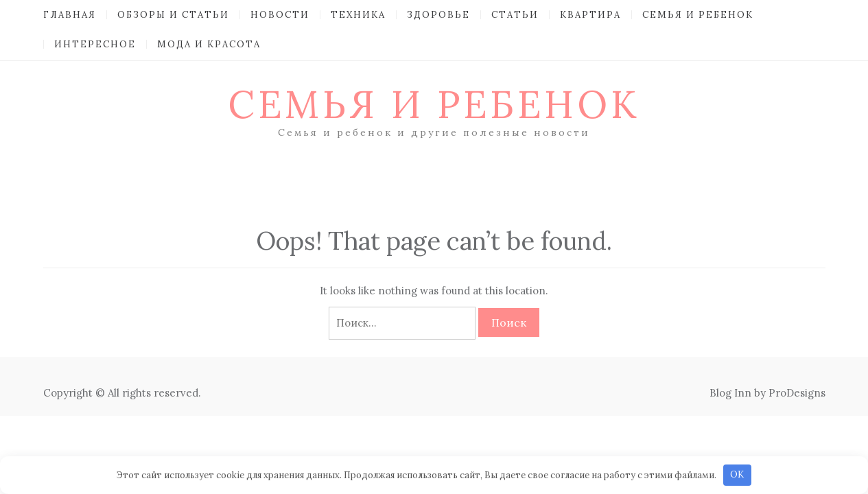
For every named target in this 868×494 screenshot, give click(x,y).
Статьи (515, 15)
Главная (70, 15)
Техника (358, 15)
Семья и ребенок (698, 15)
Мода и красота (209, 44)
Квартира (590, 15)
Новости (280, 15)
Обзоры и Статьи (173, 15)
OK (737, 474)
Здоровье (438, 15)
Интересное (95, 44)
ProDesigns (797, 393)
